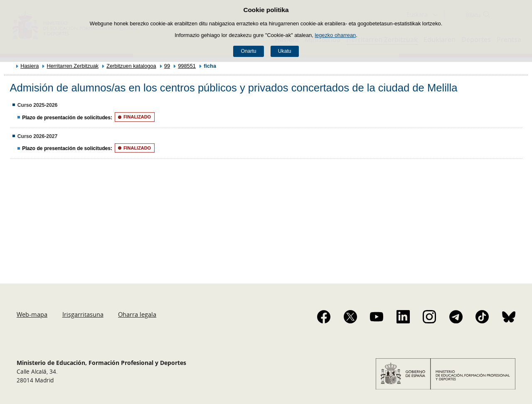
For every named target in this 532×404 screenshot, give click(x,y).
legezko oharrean (335, 35)
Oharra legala (137, 314)
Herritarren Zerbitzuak (72, 66)
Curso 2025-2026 (38, 105)
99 (167, 66)
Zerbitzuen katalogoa (131, 66)
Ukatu (285, 51)
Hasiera (30, 66)
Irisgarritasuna (83, 314)
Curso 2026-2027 (38, 136)
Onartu (248, 51)
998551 (187, 66)
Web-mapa (32, 314)
